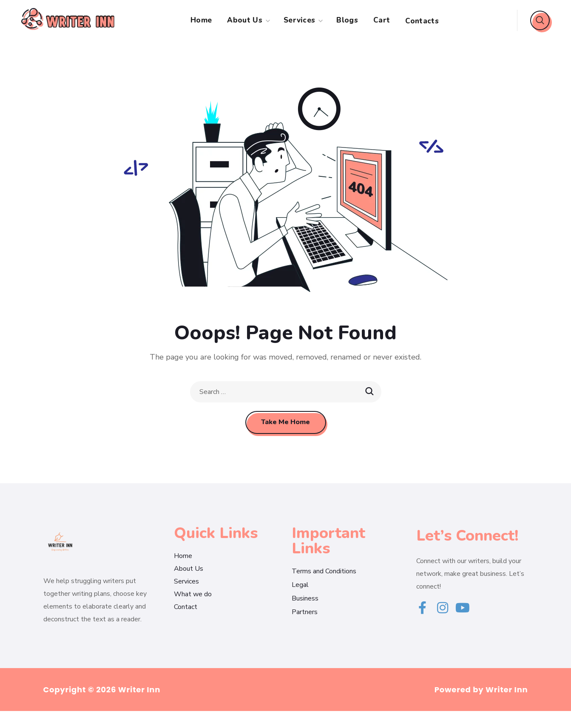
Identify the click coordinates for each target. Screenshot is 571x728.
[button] (540, 20)
